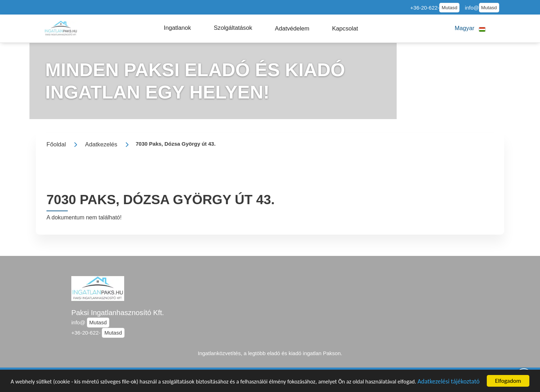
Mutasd (450, 8)
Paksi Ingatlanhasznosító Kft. (118, 313)
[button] (178, 28)
